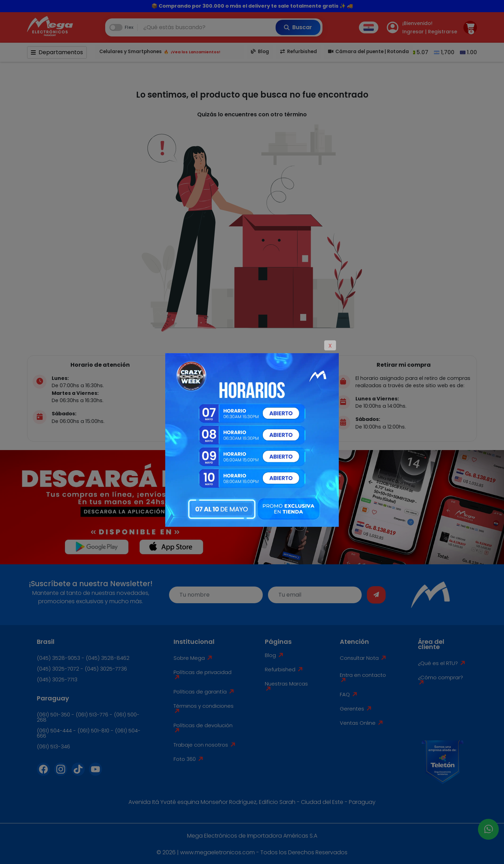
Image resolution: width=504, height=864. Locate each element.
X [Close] (330, 346)
